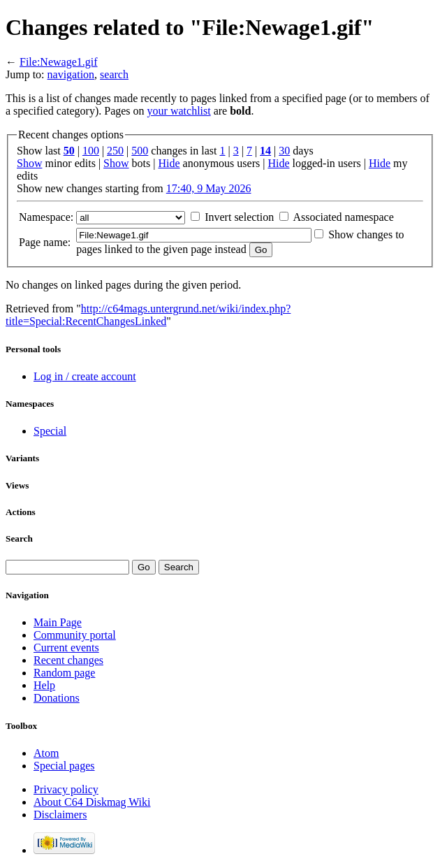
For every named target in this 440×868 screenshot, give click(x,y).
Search (19, 538)
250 (115, 151)
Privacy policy (66, 789)
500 (140, 151)
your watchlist (179, 111)
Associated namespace (343, 217)
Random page (64, 673)
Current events (66, 648)
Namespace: (46, 217)
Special (50, 431)
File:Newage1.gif (59, 62)
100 (91, 151)
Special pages (64, 766)
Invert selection (239, 217)
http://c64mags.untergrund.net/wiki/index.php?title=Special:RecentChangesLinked (148, 315)
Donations (57, 698)
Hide (169, 163)
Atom (46, 753)
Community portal (75, 635)
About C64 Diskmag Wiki (92, 802)
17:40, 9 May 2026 (209, 188)
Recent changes (68, 660)
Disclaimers (60, 815)
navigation (71, 74)
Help (44, 685)
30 (284, 151)
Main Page (58, 622)
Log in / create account (85, 376)
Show (29, 163)
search (114, 74)
